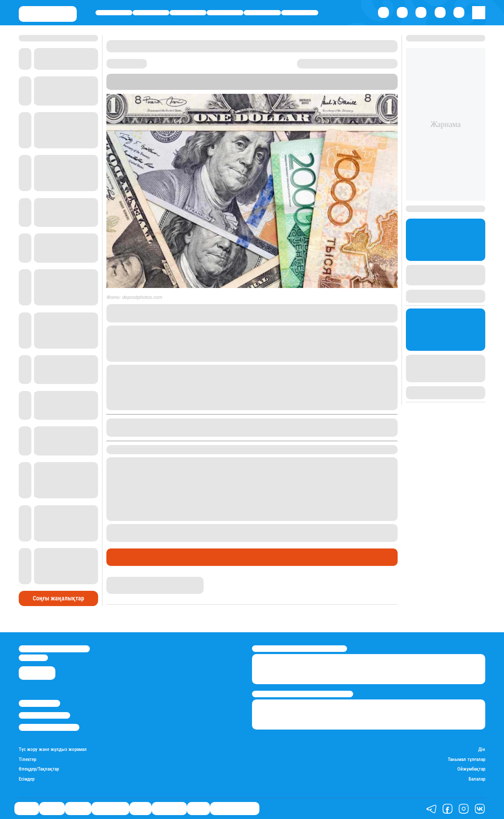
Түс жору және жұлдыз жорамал (53, 750)
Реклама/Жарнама (44, 715)
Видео (198, 809)
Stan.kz (182, 86)
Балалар (477, 779)
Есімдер (27, 779)
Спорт (262, 13)
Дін (482, 750)
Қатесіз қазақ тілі (235, 809)
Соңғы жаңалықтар (58, 598)
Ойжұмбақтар (471, 769)
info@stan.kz (33, 658)
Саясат (114, 13)
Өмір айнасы (225, 13)
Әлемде (188, 13)
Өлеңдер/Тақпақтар (39, 769)
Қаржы (151, 13)
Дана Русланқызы (133, 581)
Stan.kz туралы (39, 703)
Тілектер (27, 760)
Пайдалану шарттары (49, 727)
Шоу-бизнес (300, 13)
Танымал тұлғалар (467, 760)
